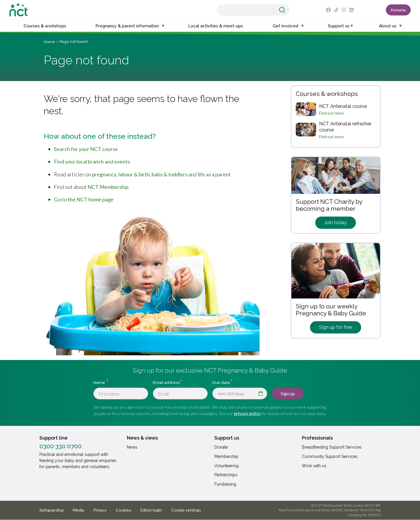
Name (100, 382)
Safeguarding (51, 510)
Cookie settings (186, 510)
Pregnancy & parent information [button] (127, 26)
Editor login (151, 510)
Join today (336, 223)
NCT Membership (108, 187)
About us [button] (388, 26)
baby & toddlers (170, 174)
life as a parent (214, 174)
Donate (398, 10)
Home (49, 42)
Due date (221, 382)
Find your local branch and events (92, 161)
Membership (226, 456)
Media (78, 510)
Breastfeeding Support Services (332, 447)
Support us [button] (339, 26)
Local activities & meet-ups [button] (216, 26)
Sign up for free (336, 327)
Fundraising (225, 484)
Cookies (124, 510)
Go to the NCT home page (84, 199)
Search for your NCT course (86, 149)
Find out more (331, 113)
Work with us (314, 466)
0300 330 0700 (61, 446)
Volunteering (226, 466)
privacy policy (247, 413)
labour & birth (134, 174)
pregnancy (104, 174)
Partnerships (226, 475)
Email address (166, 382)
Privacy (100, 510)
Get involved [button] (286, 26)
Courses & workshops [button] (45, 26)
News (132, 447)
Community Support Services (330, 456)
